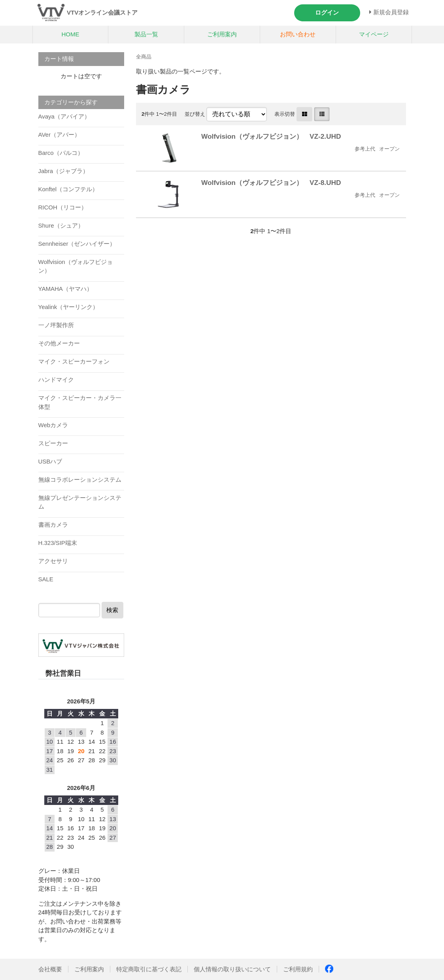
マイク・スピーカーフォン (74, 361)
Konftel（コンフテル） (68, 189)
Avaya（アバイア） (64, 116)
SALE (46, 579)
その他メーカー (59, 343)
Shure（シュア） (61, 225)
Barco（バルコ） (61, 153)
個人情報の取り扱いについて (232, 969)
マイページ (374, 34)
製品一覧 (146, 34)
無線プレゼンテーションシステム (80, 502)
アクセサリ (53, 561)
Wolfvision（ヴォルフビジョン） (76, 266)
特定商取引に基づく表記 (149, 969)
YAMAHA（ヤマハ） (65, 289)
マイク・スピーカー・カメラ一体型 (80, 402)
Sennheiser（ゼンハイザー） (77, 244)
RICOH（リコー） (63, 207)
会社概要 (50, 969)
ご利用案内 (222, 34)
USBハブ (50, 461)
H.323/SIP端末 (58, 543)
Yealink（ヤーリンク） (69, 307)
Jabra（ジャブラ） (64, 171)
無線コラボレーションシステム (80, 480)
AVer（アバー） (59, 135)
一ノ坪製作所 (56, 325)
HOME (70, 34)
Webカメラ (53, 425)
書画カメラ (53, 525)
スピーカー (53, 443)
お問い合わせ (298, 34)
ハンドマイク (56, 380)
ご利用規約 (298, 969)
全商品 (144, 57)
